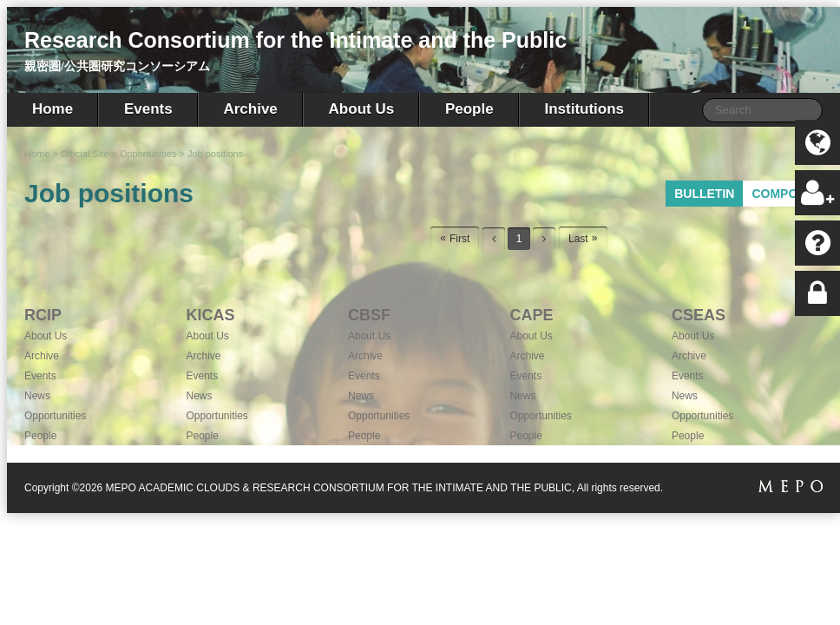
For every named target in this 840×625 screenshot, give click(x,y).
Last (578, 239)
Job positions (215, 154)
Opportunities (148, 154)
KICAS (210, 315)
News (37, 396)
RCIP (43, 315)
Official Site (85, 154)
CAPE (531, 315)
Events (148, 109)
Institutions (584, 109)
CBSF (369, 315)
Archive (250, 109)
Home (52, 109)
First (459, 239)
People (469, 109)
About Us (362, 109)
